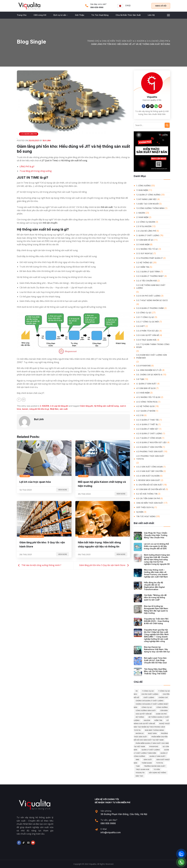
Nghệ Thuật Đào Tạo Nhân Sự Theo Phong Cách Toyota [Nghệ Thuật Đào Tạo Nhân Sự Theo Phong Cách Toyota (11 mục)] (152, 727)
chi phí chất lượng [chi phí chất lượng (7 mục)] (150, 694)
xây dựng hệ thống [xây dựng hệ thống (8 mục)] (157, 773)
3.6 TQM (140, 379)
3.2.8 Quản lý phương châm (150, 308)
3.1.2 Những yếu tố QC (147, 249)
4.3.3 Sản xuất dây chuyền (150, 471)
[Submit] (167, 125)
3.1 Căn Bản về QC (145, 240)
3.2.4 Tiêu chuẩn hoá (147, 281)
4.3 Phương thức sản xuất (150, 452)
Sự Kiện (140, 512)
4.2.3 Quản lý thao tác (148, 420)
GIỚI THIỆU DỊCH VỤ (145, 507)
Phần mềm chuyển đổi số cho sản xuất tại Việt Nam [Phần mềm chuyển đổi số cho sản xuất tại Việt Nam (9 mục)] (151, 738)
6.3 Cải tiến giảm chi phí (148, 498)
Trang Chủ (22, 15)
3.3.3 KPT (141, 326)
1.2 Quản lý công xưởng (148, 195)
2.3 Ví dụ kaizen (144, 226)
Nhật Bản (54, 409)
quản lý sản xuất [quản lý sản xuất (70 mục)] (157, 756)
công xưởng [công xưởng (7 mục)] (162, 707)
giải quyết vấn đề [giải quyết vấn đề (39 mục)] (144, 714)
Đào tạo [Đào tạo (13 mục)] (139, 776)
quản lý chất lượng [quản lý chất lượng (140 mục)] (151, 750)
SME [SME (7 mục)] (137, 760)
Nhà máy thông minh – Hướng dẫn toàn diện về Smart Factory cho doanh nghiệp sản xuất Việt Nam (156, 573)
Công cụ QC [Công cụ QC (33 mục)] (147, 707)
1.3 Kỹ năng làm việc (146, 199)
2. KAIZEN (139, 41)
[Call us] (156, 106)
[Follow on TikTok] (148, 106)
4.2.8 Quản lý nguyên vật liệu (151, 442)
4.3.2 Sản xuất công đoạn (149, 467)
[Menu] (168, 15)
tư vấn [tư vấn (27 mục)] (157, 769)
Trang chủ (93, 41)
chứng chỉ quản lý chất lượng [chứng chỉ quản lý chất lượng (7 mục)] (150, 701)
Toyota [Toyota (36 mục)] (159, 763)
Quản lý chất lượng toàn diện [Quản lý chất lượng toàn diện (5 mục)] (151, 751)
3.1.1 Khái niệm (143, 245)
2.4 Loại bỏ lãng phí (157, 41)
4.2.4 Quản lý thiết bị (147, 424)
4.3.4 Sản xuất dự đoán (148, 476)
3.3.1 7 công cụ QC (145, 317)
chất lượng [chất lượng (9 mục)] (149, 697)
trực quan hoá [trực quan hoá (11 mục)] (142, 769)
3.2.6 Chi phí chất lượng (148, 296)
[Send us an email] (152, 106)
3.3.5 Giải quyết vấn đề (148, 335)
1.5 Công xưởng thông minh (150, 208)
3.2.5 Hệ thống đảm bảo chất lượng (151, 287)
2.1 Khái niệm (142, 217)
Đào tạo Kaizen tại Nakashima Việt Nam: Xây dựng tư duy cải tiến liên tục (157, 649)
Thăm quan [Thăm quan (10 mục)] (147, 763)
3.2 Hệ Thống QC (144, 263)
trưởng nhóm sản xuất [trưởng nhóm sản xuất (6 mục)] (155, 766)
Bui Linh (47, 140)
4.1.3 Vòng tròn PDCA (147, 402)
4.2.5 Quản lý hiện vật (147, 429)
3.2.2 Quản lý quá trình (148, 272)
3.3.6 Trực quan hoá (146, 340)
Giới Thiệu (80, 15)
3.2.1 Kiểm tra (143, 267)
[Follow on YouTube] (160, 106)
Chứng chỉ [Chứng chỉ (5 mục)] (163, 697)
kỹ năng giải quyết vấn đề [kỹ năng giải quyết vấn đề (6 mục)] (151, 722)
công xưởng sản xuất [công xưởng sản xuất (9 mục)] (146, 711)
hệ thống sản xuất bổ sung (106, 406)
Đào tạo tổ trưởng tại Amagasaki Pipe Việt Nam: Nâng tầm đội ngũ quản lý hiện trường (156, 610)
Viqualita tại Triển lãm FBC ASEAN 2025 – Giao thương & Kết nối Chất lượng (156, 621)
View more (63, 490)
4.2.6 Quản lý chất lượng (149, 433)
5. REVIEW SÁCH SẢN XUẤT (148, 480)
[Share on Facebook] (19, 400)
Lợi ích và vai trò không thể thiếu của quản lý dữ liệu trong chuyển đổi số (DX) (156, 546)
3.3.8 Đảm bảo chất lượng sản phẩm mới (152, 356)
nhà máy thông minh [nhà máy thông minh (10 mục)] (154, 730)
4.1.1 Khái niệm (143, 393)
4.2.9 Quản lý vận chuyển (149, 447)
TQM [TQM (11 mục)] (138, 766)
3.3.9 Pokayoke (144, 366)
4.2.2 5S (140, 415)
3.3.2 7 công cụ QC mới (148, 322)
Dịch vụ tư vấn (61, 15)
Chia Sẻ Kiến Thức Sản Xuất (128, 15)
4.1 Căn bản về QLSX (146, 388)
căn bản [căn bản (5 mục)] (164, 711)
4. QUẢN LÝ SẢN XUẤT (146, 384)
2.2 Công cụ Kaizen (146, 222)
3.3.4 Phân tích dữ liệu (147, 331)
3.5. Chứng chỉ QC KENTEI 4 (149, 375)
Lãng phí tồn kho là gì (39, 409)
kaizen (25, 409)
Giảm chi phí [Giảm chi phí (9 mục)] (161, 714)
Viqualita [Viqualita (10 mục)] (140, 773)
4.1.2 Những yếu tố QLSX (148, 397)
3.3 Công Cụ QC (144, 313)
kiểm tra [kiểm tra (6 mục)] (158, 720)
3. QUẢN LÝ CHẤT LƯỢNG (148, 235)
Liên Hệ (151, 15)
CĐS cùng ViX (40, 15)
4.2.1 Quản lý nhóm (146, 411)
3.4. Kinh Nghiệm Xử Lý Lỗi (149, 370)
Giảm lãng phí (87, 406)
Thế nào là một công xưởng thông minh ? (39, 565)
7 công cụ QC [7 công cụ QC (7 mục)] (148, 691)
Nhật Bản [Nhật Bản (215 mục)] (152, 733)
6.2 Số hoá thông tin (147, 494)
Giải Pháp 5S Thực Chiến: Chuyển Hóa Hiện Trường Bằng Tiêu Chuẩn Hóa (156, 535)
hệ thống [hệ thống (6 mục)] (140, 717)
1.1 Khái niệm (142, 190)
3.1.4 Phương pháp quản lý (149, 258)
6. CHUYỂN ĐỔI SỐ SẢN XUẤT (149, 485)
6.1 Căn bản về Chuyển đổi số (151, 489)
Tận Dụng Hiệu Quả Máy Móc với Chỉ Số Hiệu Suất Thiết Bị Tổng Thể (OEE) (156, 671)
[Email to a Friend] (24, 400)
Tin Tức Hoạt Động (100, 15)
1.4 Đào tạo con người (147, 204)
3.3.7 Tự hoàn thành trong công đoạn (153, 346)
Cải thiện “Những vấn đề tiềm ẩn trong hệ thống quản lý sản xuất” (155, 597)
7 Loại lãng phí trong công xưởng (36, 171)
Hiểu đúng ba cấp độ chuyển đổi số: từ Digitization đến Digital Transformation (154, 586)
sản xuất (64, 409)
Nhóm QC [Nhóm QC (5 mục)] (140, 733)
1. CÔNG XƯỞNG (144, 186)
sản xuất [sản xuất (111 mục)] (148, 760)
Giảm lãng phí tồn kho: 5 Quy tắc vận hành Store (105, 565)
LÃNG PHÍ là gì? (27, 166)
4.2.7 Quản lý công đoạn (149, 438)
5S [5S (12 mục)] (137, 691)
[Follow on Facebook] (144, 106)
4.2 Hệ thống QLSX (145, 406)
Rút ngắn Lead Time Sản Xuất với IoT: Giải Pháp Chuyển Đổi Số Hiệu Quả (155, 660)
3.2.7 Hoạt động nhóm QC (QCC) (152, 300)
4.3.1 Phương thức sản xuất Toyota (150, 457)
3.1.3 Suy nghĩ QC (145, 253)
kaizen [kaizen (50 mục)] (147, 720)
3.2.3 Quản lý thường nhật (150, 276)
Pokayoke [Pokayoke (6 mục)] (154, 747)
